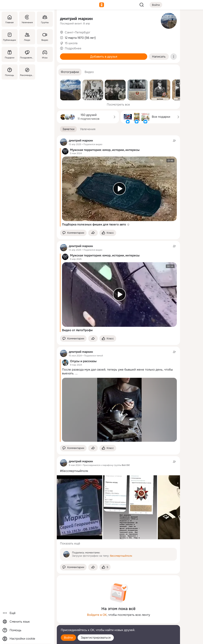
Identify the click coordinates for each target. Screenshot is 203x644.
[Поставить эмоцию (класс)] (108, 233)
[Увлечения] (27, 19)
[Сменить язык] (27, 622)
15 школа (71, 43)
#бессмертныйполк (74, 471)
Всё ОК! (126, 465)
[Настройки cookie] (27, 639)
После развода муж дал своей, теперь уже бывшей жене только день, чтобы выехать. (117, 371)
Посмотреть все (118, 105)
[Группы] (45, 19)
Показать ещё (70, 543)
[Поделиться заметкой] (93, 233)
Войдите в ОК (97, 615)
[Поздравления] (27, 54)
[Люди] (27, 37)
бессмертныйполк (121, 556)
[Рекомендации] (27, 72)
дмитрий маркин (76, 19)
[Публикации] (10, 37)
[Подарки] (10, 54)
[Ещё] (27, 613)
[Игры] (45, 54)
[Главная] (10, 19)
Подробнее (73, 48)
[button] (70, 72)
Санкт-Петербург (78, 32)
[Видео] (45, 37)
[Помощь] (10, 72)
